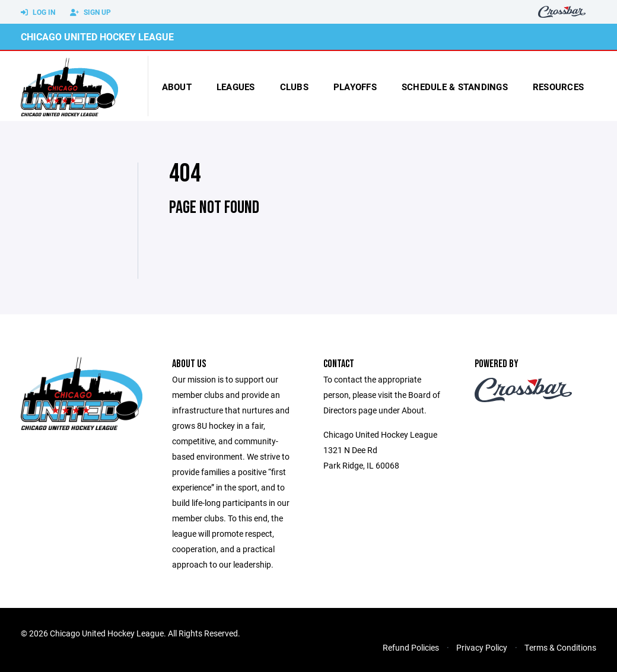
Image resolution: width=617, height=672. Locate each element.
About (177, 87)
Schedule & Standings (455, 87)
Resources (558, 87)
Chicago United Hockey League (97, 36)
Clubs (294, 87)
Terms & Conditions (560, 647)
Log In (38, 12)
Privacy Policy (482, 647)
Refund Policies (411, 647)
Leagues (236, 87)
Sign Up (90, 12)
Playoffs (355, 87)
